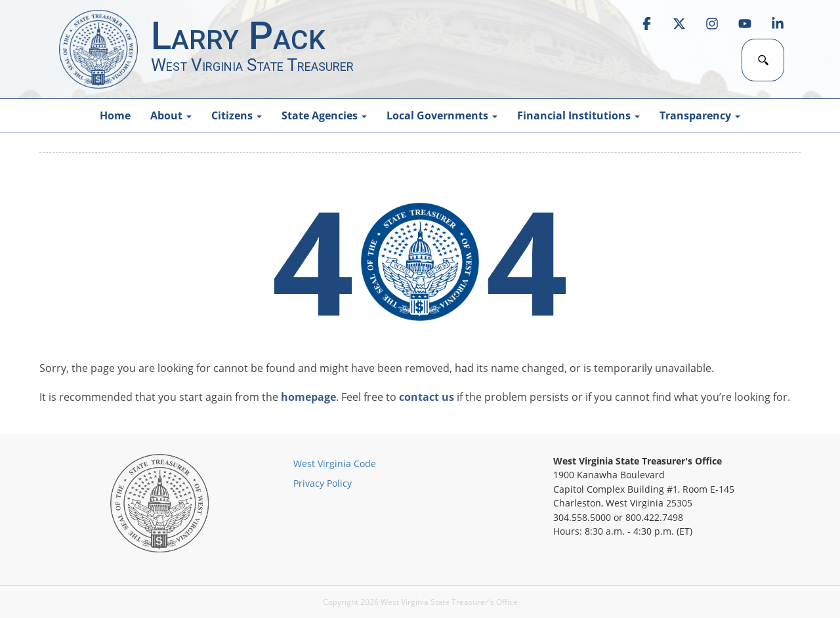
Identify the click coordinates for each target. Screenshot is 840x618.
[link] (646, 24)
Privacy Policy (323, 483)
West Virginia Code (335, 463)
